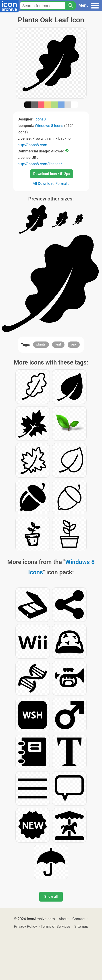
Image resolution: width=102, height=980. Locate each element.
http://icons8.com (32, 145)
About (64, 919)
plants (41, 344)
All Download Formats (51, 183)
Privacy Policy (25, 926)
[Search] (71, 6)
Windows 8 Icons (49, 126)
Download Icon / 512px (52, 174)
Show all (51, 897)
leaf (58, 344)
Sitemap (81, 926)
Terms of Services (56, 926)
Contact (79, 919)
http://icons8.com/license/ (40, 164)
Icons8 (40, 119)
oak (74, 344)
